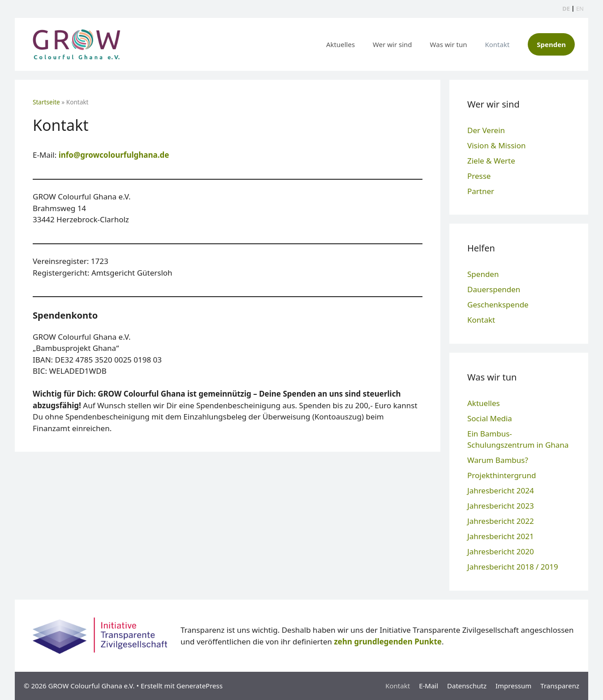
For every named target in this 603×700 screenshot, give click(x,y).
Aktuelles (340, 44)
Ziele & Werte (491, 161)
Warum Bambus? (498, 460)
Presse (479, 176)
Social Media (490, 418)
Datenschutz (467, 686)
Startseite (46, 102)
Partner (481, 191)
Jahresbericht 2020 (501, 551)
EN (580, 9)
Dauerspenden (494, 289)
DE (566, 9)
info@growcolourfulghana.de (114, 155)
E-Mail (429, 686)
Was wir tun (449, 44)
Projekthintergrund (502, 475)
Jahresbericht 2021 (501, 536)
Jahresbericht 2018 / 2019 (513, 567)
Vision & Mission (496, 145)
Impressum (513, 686)
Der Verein (486, 130)
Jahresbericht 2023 (501, 506)
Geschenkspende (498, 305)
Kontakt (497, 44)
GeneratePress (200, 686)
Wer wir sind (392, 44)
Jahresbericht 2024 (501, 490)
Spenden (551, 44)
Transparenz (560, 686)
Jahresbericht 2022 (501, 521)
